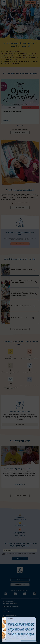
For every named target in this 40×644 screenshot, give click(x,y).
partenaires (13, 621)
